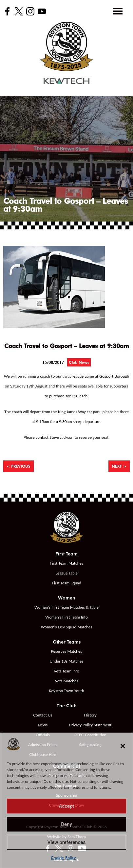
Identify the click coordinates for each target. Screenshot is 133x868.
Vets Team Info (66, 671)
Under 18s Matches (67, 661)
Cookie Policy (63, 858)
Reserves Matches (66, 651)
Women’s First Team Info (66, 617)
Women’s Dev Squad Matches (67, 627)
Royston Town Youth (66, 691)
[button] (123, 746)
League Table (66, 573)
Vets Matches (66, 681)
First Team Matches (66, 563)
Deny (66, 824)
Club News (79, 362)
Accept (66, 806)
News (43, 725)
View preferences (66, 842)
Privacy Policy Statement (90, 725)
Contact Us (43, 715)
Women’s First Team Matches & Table (66, 607)
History (90, 715)
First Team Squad (66, 583)
